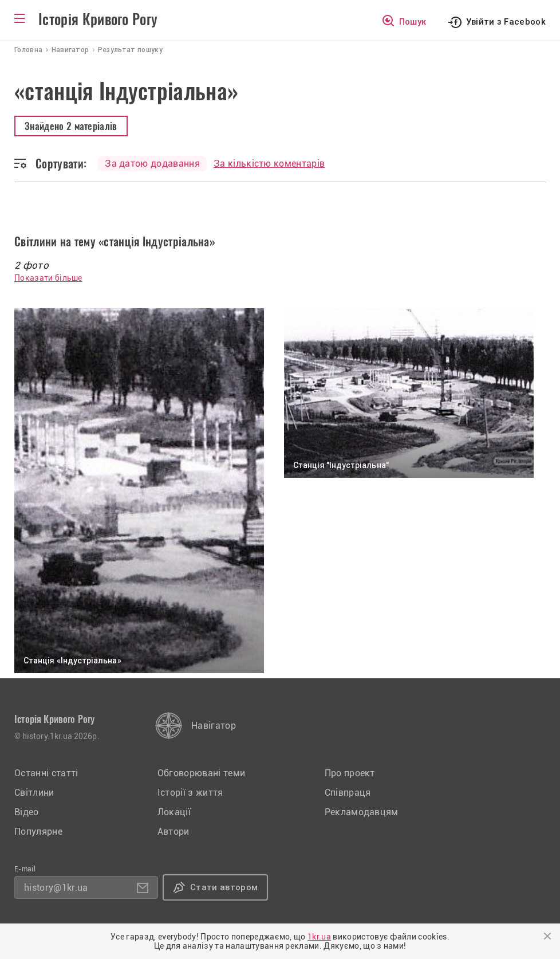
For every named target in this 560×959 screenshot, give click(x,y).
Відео (27, 812)
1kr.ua (319, 937)
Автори (173, 832)
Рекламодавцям (362, 812)
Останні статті (46, 773)
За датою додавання (152, 164)
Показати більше (48, 278)
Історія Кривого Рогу (98, 19)
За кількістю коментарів (269, 164)
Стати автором (224, 887)
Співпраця (348, 793)
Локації (174, 812)
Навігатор (214, 726)
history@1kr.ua (56, 888)
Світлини (34, 793)
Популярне (38, 832)
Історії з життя (190, 793)
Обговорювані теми (201, 773)
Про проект (350, 773)
